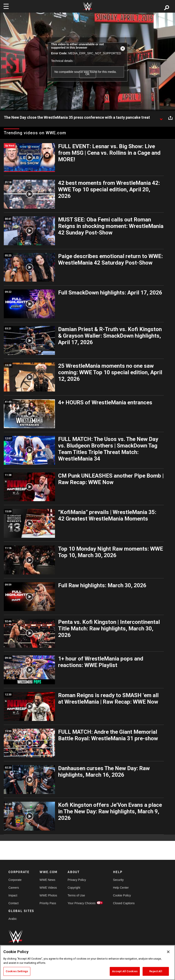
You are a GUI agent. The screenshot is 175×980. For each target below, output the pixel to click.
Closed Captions (124, 903)
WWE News (47, 880)
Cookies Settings (17, 971)
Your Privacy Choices (82, 903)
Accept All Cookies (125, 971)
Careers (14, 888)
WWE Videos (48, 888)
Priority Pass (48, 903)
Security (118, 880)
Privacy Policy (77, 880)
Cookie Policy (122, 895)
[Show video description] (161, 118)
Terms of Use (76, 895)
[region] (87, 963)
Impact (13, 895)
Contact (13, 903)
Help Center (121, 888)
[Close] (168, 952)
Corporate (15, 880)
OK (87, 74)
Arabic (13, 919)
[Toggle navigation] (6, 6)
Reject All (156, 971)
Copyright (74, 888)
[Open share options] (170, 118)
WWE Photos (48, 895)
